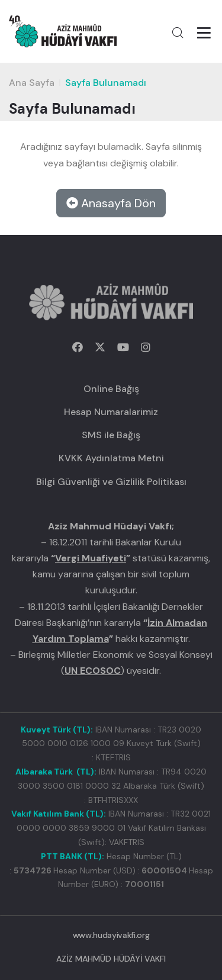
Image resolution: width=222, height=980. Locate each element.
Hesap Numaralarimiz (111, 412)
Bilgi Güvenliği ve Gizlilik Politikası (111, 482)
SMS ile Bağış (111, 435)
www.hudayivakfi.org (111, 935)
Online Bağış (111, 389)
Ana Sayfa (32, 83)
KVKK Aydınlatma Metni (111, 458)
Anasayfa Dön (111, 203)
